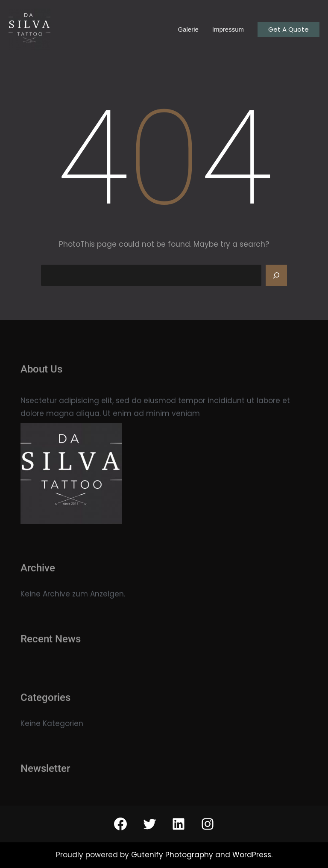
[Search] (276, 275)
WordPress (252, 855)
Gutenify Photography (173, 855)
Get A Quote (288, 29)
